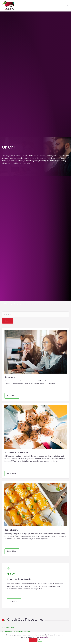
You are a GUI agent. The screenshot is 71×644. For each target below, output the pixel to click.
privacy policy (44, 637)
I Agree (33, 640)
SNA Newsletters (9, 627)
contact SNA (13, 163)
